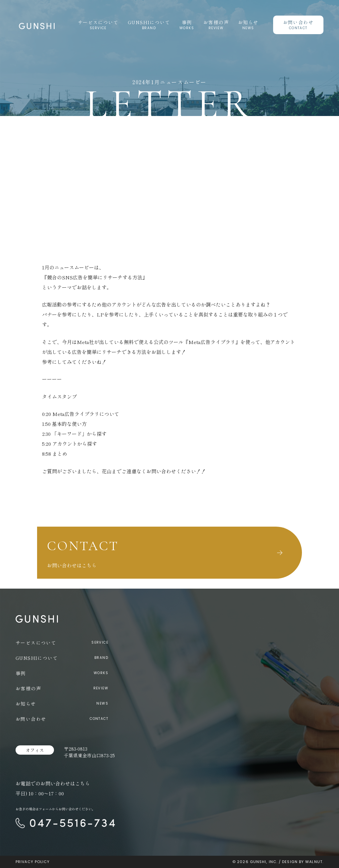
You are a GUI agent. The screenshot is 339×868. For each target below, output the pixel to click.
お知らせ (248, 22)
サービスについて (98, 22)
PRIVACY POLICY (33, 862)
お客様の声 (216, 22)
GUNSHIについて (149, 22)
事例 (187, 22)
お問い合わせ (298, 22)
